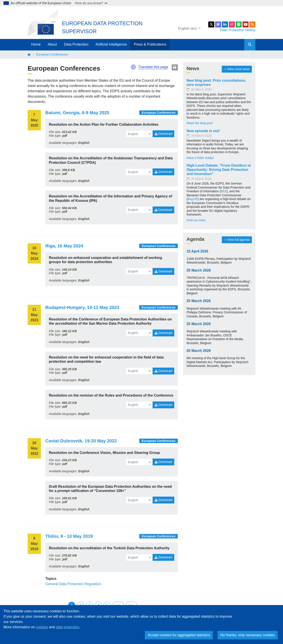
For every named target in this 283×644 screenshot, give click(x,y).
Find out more (196, 220)
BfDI (224, 191)
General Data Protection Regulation (73, 584)
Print (175, 67)
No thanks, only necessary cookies (248, 635)
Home (36, 44)
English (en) (188, 28)
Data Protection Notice (238, 30)
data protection (68, 627)
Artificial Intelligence (111, 44)
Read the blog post (200, 123)
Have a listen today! (200, 158)
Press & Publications (150, 44)
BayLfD (193, 199)
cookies (42, 627)
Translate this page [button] (153, 67)
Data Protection (76, 44)
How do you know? (91, 3)
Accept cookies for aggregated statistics (179, 635)
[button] (133, 67)
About (52, 44)
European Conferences (158, 113)
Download (163, 134)
